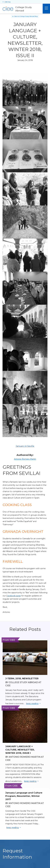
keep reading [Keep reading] (32, 703)
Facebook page (14, 596)
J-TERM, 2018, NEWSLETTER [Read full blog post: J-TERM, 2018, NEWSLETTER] (22, 678)
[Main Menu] (46, 9)
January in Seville (25, 446)
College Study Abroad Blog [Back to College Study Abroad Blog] (29, 16)
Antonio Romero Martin (25, 459)
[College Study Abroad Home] (21, 9)
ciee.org (7, 2)
